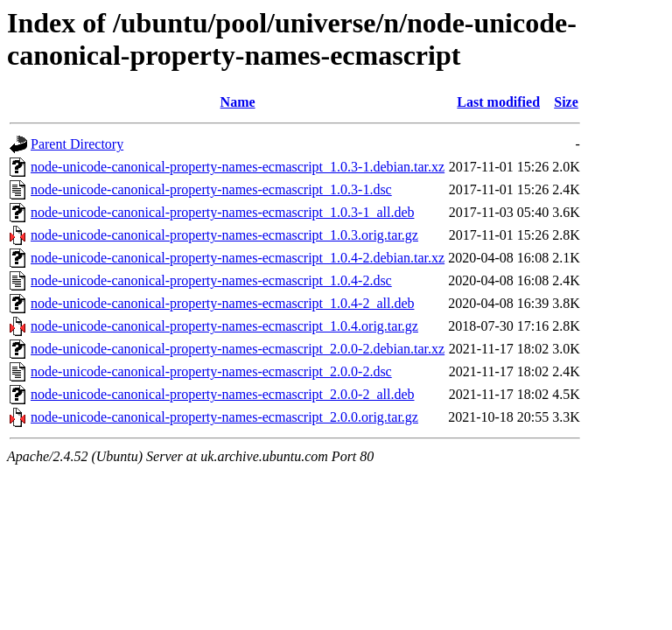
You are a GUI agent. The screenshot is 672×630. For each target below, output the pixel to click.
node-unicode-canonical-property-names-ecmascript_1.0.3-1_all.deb (222, 212)
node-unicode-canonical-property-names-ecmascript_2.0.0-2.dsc (211, 371)
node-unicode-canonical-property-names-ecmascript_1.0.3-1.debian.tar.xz (238, 167)
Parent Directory (77, 144)
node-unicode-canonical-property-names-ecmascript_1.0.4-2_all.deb (222, 303)
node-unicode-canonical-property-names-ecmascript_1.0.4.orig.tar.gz (224, 326)
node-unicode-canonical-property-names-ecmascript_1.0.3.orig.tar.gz (224, 235)
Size (566, 102)
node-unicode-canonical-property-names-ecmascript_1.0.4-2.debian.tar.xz (238, 258)
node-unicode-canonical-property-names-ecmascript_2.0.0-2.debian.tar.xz (238, 349)
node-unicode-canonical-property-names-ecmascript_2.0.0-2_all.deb (222, 394)
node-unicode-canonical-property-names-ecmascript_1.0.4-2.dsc (211, 280)
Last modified (498, 102)
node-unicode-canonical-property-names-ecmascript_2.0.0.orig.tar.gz (224, 417)
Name (238, 102)
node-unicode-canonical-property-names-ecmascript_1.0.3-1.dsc (211, 189)
